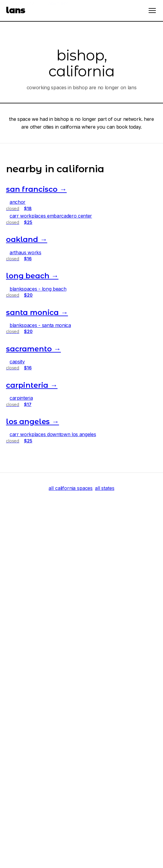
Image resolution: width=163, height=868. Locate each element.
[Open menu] (152, 11)
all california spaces (71, 488)
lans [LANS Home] (16, 10)
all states (105, 488)
